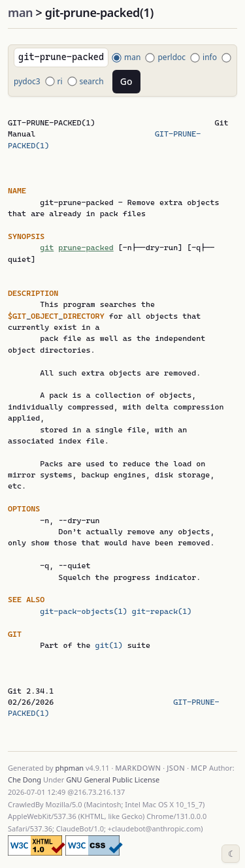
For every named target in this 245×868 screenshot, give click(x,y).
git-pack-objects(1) (84, 611)
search (92, 81)
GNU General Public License (113, 780)
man (20, 12)
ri (60, 81)
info (210, 57)
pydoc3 (27, 81)
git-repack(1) (162, 611)
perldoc (171, 57)
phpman (70, 768)
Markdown (138, 768)
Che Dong (24, 780)
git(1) (109, 645)
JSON (176, 768)
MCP (199, 768)
